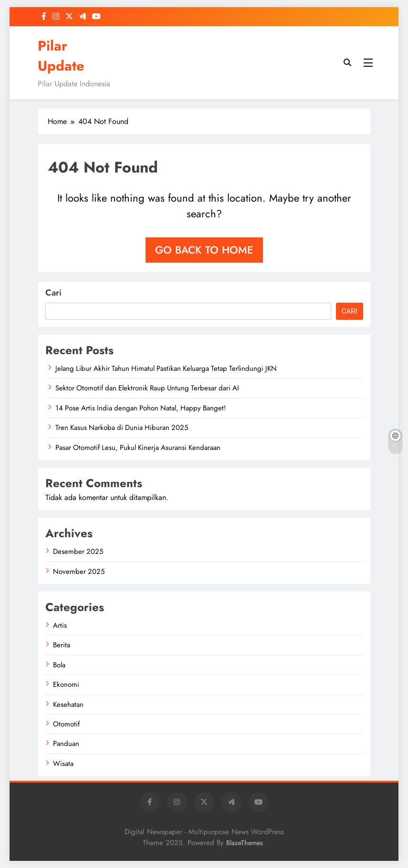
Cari (53, 293)
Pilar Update (61, 56)
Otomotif (66, 724)
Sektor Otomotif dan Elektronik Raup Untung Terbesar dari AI (147, 388)
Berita (62, 645)
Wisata (63, 764)
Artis (60, 625)
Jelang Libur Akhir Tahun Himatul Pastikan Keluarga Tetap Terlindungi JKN (166, 368)
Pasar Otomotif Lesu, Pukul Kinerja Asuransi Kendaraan (138, 448)
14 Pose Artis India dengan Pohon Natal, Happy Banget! (141, 408)
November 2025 (79, 572)
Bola (59, 665)
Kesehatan (68, 705)
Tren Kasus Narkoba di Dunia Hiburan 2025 (122, 428)
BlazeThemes (245, 843)
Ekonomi (66, 684)
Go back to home (204, 250)
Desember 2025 (78, 551)
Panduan (66, 744)
